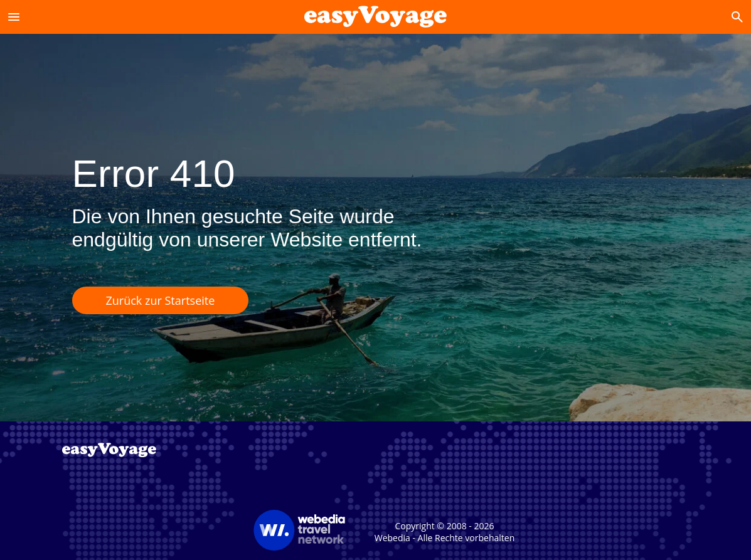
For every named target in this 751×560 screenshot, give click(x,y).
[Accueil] (375, 17)
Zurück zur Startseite (161, 300)
